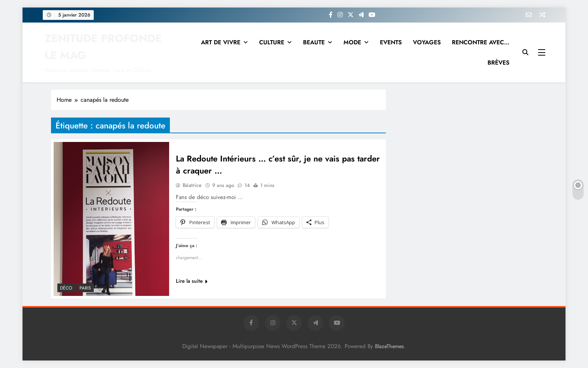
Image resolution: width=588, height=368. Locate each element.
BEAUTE (314, 42)
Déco (66, 288)
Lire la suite (192, 281)
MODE (352, 42)
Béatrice (192, 185)
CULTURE (272, 42)
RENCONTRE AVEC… (481, 42)
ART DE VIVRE (221, 42)
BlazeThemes (389, 346)
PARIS (85, 288)
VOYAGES (427, 42)
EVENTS (391, 42)
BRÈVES (498, 63)
